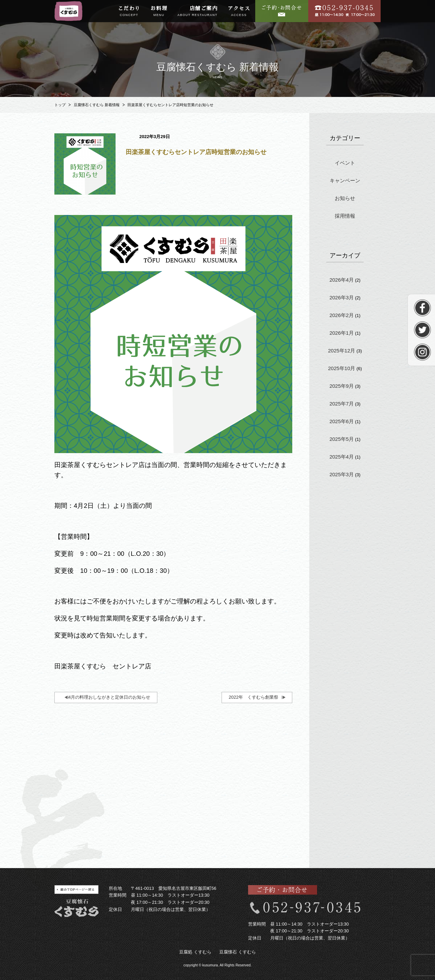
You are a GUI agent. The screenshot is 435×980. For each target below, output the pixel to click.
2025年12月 (342, 351)
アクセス (239, 12)
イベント (345, 163)
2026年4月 (342, 280)
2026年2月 (342, 315)
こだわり (129, 12)
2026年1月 (342, 333)
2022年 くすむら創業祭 (254, 697)
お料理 (159, 12)
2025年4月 (342, 457)
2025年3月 (342, 474)
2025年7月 (342, 404)
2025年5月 (342, 439)
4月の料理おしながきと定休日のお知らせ (109, 697)
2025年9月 (342, 386)
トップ (60, 105)
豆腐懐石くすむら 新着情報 (97, 105)
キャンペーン (345, 180)
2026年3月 (342, 297)
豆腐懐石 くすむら (238, 952)
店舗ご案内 (197, 12)
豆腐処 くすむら (195, 952)
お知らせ (345, 198)
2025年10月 (342, 368)
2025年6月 (342, 421)
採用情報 (345, 216)
